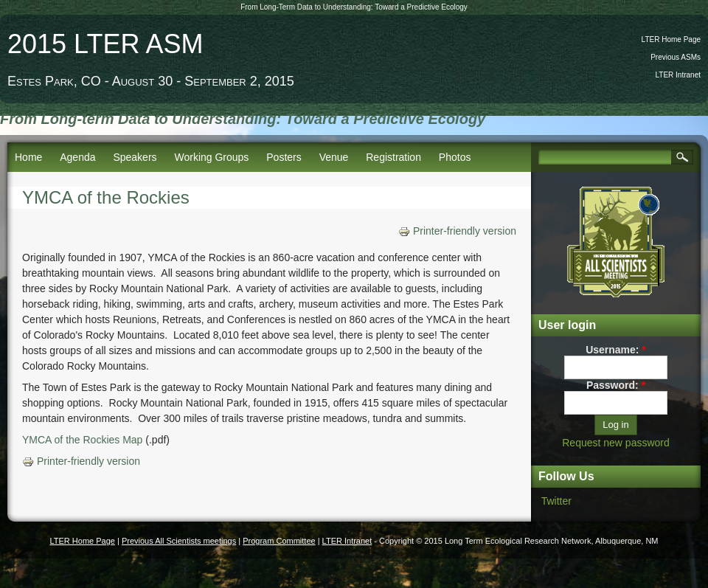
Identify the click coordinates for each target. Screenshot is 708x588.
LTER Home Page (671, 39)
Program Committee (279, 541)
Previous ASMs (676, 57)
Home (28, 157)
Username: (616, 350)
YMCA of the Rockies (106, 197)
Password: (616, 385)
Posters (284, 157)
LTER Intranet (678, 75)
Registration (393, 157)
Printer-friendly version (457, 231)
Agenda (77, 157)
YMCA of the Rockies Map (82, 440)
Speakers (135, 157)
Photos (455, 157)
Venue (334, 157)
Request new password (616, 443)
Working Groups (211, 157)
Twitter (556, 501)
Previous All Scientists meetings (179, 541)
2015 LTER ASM (105, 44)
